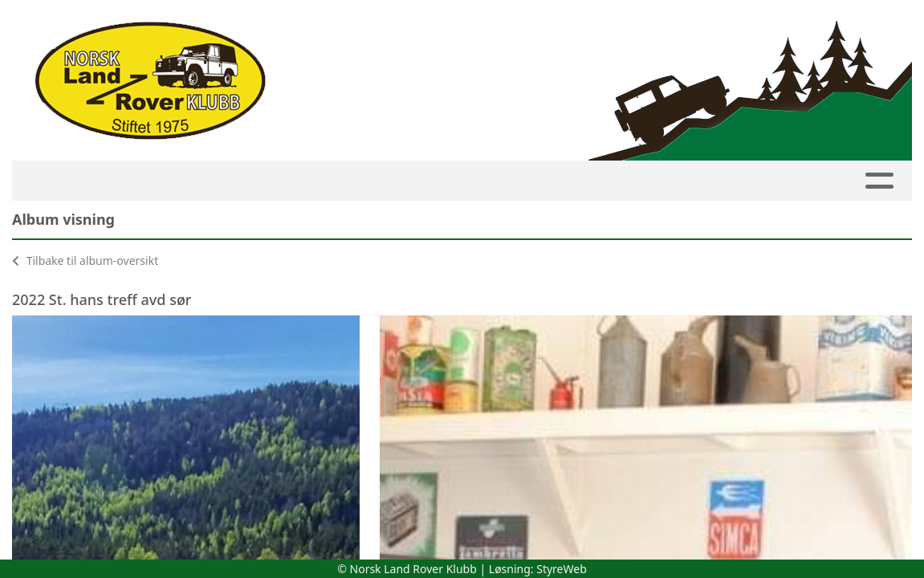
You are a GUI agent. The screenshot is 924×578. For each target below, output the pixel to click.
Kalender (124, 181)
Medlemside (221, 181)
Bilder (615, 181)
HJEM (53, 181)
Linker (862, 181)
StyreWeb (562, 569)
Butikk (784, 181)
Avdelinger (440, 181)
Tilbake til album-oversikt (85, 261)
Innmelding (327, 181)
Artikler (540, 181)
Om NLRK (700, 181)
